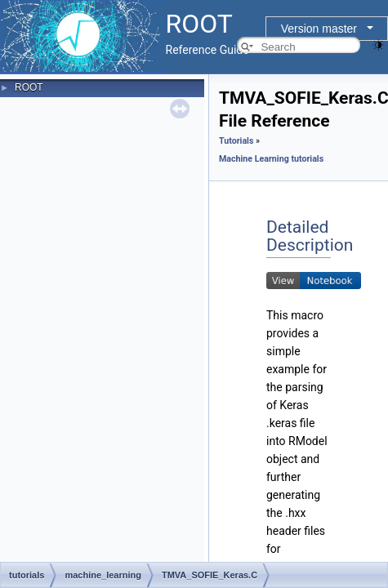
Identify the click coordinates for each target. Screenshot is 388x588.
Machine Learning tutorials (271, 159)
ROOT (29, 87)
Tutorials (236, 141)
